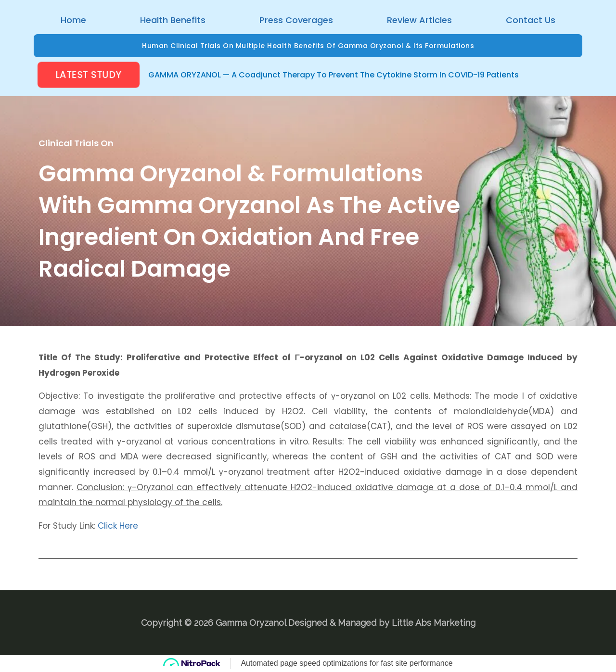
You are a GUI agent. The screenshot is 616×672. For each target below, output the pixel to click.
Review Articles (419, 20)
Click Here (118, 526)
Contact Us (531, 20)
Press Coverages (296, 20)
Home (73, 20)
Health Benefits (173, 20)
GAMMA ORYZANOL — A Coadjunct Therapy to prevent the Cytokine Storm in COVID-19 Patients (334, 75)
